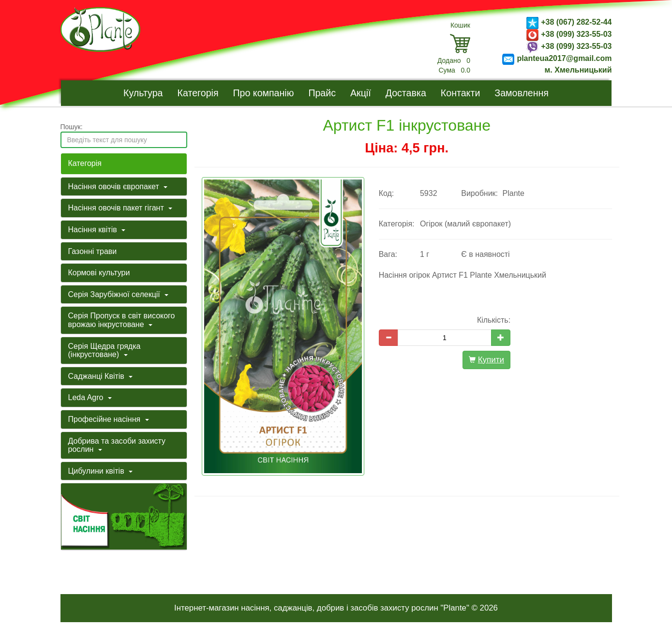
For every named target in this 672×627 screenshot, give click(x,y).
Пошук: (72, 127)
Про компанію (264, 93)
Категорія (198, 93)
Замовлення (522, 93)
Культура (143, 93)
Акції (361, 93)
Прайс (322, 93)
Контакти (461, 93)
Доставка (406, 93)
